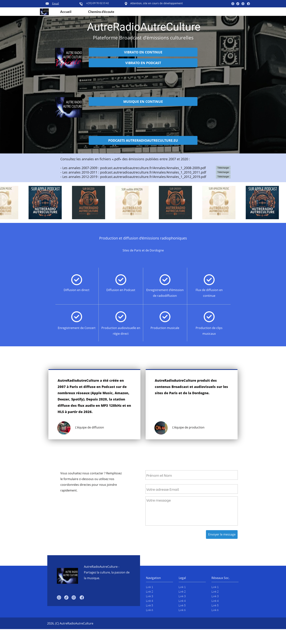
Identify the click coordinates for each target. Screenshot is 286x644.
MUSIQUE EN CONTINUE (143, 101)
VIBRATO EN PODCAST (143, 63)
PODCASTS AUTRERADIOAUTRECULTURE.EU (143, 140)
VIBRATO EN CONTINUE (143, 52)
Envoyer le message (222, 534)
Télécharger (223, 168)
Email (55, 4)
